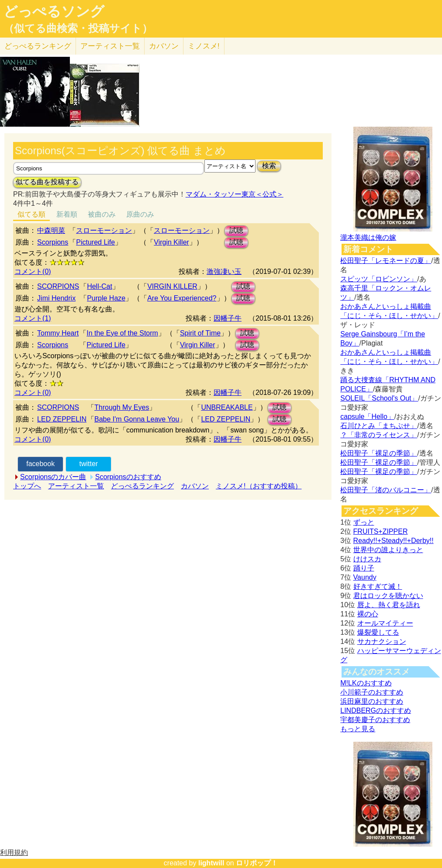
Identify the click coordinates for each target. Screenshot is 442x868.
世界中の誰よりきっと (388, 550)
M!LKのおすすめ (366, 683)
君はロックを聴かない (388, 596)
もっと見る (358, 729)
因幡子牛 (228, 318)
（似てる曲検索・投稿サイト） (78, 28)
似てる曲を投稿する (47, 182)
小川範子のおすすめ (372, 692)
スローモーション (104, 230)
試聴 (236, 230)
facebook (40, 464)
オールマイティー (385, 623)
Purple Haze (106, 298)
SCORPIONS (58, 286)
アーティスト (110, 46)
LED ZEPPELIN (62, 419)
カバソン (164, 46)
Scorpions (53, 242)
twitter (88, 464)
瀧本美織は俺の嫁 (368, 237)
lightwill (211, 863)
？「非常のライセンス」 (379, 435)
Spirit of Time (200, 333)
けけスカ (367, 559)
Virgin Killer (171, 242)
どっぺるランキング (142, 486)
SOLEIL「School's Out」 (379, 398)
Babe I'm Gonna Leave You (137, 419)
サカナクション (382, 641)
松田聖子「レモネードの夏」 (386, 261)
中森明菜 (51, 230)
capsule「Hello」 (367, 417)
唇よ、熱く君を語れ (389, 605)
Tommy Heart (58, 333)
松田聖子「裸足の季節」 (379, 453)
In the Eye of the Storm (122, 333)
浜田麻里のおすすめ (372, 701)
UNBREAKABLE (227, 407)
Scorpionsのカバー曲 (53, 477)
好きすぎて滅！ (378, 586)
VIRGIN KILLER (172, 286)
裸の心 (368, 614)
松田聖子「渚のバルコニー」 (386, 490)
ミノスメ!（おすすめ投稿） (259, 486)
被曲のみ (102, 214)
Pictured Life (95, 242)
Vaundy (365, 577)
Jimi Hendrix (56, 298)
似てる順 (31, 214)
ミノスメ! (204, 46)
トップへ (27, 486)
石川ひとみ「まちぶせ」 (379, 426)
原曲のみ (140, 214)
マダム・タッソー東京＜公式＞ (235, 194)
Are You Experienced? (182, 298)
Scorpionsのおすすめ (128, 477)
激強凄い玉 (224, 271)
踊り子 (364, 568)
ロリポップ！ (257, 863)
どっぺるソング (54, 11)
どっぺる (38, 46)
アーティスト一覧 (76, 486)
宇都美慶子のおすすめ (375, 720)
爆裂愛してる (378, 632)
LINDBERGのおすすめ (376, 711)
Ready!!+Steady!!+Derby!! (394, 541)
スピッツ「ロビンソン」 (379, 279)
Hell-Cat (100, 286)
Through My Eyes (122, 407)
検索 (269, 166)
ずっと (364, 522)
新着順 (67, 214)
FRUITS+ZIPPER (381, 531)
